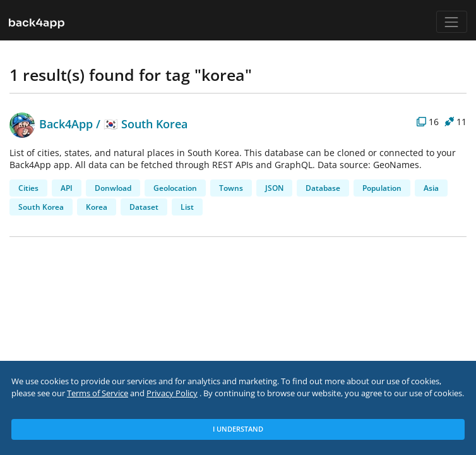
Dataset (144, 207)
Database (323, 188)
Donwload (113, 188)
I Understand (238, 429)
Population (382, 188)
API (67, 188)
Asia (431, 188)
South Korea (41, 207)
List (187, 207)
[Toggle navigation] (452, 22)
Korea (97, 207)
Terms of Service (98, 393)
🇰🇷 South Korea (146, 124)
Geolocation (175, 188)
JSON (274, 188)
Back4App (51, 124)
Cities (28, 188)
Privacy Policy (172, 393)
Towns (231, 188)
